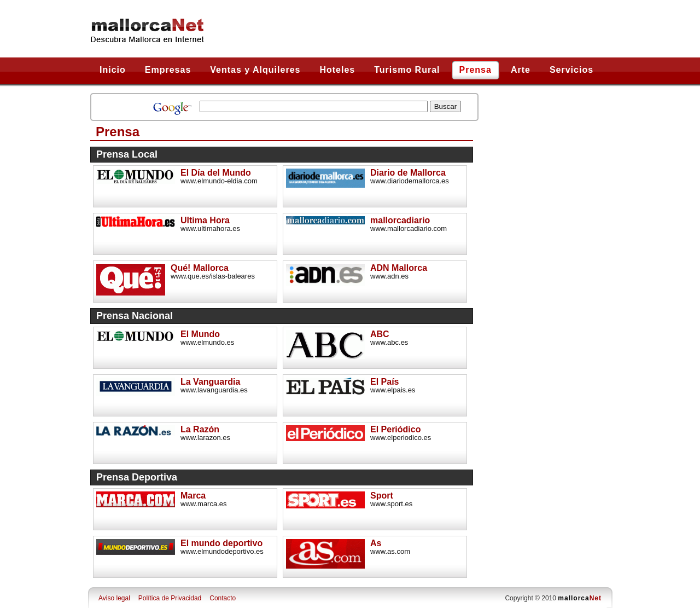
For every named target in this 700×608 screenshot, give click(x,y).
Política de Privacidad (170, 598)
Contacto (223, 598)
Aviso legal (114, 598)
